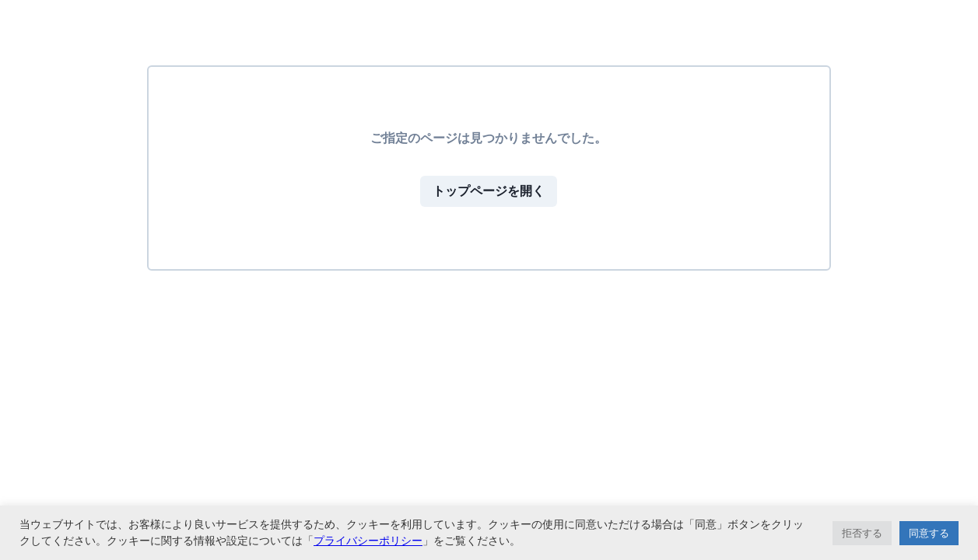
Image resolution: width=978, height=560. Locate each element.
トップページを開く (489, 191)
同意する (929, 533)
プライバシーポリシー (368, 541)
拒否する (862, 533)
